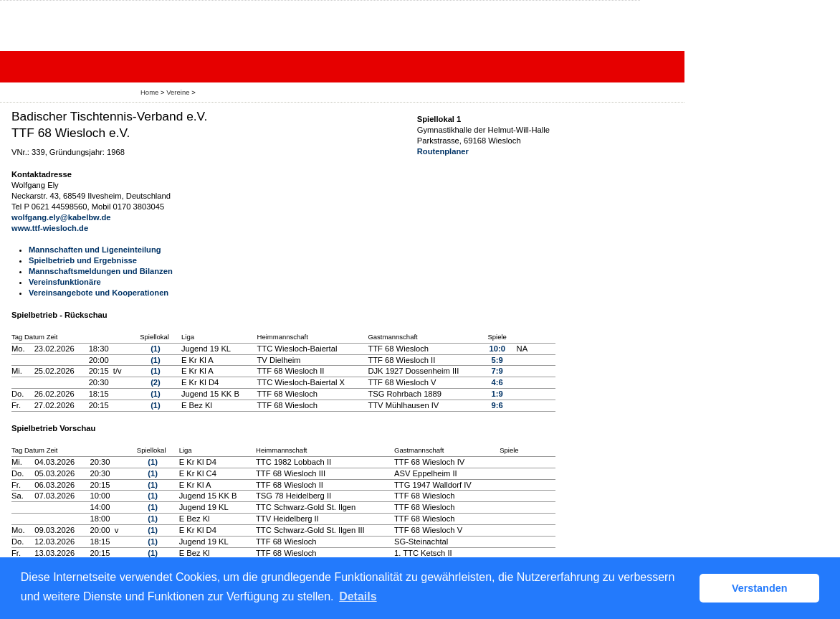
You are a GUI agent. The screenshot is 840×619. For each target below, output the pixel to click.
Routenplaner (443, 151)
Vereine (178, 92)
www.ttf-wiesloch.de (50, 228)
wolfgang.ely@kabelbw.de (61, 217)
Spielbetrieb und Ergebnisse (83, 260)
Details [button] (358, 596)
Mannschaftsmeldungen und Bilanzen (101, 271)
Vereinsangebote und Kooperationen (99, 293)
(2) (156, 382)
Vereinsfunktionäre (65, 282)
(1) (156, 349)
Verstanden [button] (760, 588)
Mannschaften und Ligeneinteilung (95, 250)
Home (149, 92)
